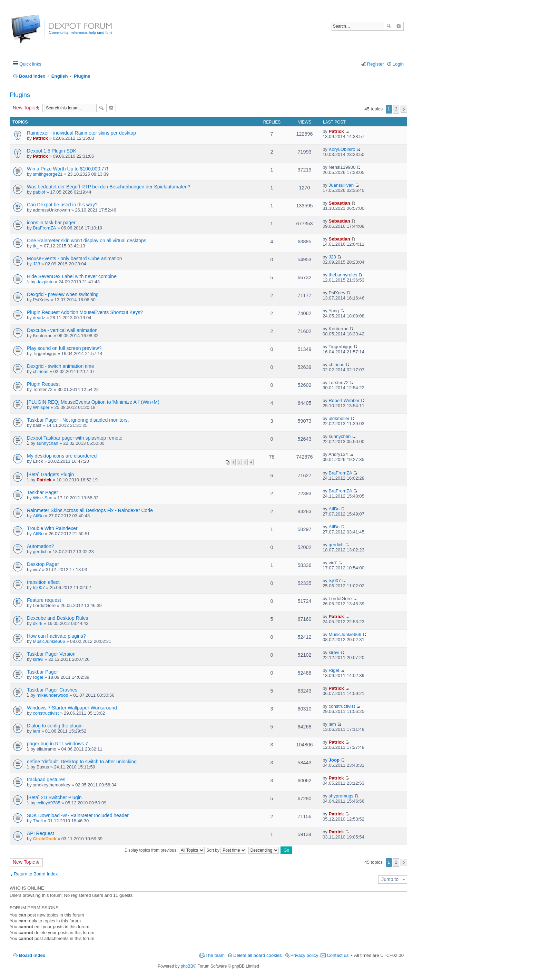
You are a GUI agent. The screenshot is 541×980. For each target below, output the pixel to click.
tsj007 (39, 587)
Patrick (40, 138)
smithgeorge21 (48, 174)
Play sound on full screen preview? (64, 348)
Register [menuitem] (376, 64)
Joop (334, 760)
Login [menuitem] (398, 64)
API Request (41, 833)
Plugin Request (43, 384)
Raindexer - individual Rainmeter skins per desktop (81, 133)
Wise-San (42, 498)
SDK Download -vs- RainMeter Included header (78, 815)
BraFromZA (44, 228)
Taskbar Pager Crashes (52, 690)
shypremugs (341, 796)
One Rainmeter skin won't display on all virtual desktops (87, 241)
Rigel (38, 677)
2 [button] (396, 109)
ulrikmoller (339, 418)
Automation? (41, 546)
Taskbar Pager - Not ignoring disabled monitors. (78, 420)
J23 (36, 264)
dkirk (37, 623)
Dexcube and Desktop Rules (57, 618)
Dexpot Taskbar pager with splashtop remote (75, 438)
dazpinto (45, 282)
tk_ (36, 246)
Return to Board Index (36, 874)
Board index (32, 955)
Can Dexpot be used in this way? (62, 205)
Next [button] (404, 109)
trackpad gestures (46, 780)
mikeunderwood (52, 695)
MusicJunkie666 (49, 641)
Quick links (30, 64)
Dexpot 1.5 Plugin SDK (52, 151)
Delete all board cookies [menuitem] (258, 955)
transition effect (43, 582)
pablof (39, 192)
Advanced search (399, 26)
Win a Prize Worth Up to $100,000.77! (68, 169)
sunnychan (47, 443)
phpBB (187, 966)
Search (389, 26)
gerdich (40, 552)
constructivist (46, 713)
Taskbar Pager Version (51, 654)
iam (36, 731)
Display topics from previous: (165, 850)
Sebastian (340, 203)
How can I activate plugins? (56, 636)
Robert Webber (344, 400)
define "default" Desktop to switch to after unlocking (82, 762)
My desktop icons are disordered (62, 456)
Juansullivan (341, 185)
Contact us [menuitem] (338, 955)
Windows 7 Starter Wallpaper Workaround (72, 708)
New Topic (24, 108)
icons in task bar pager (51, 223)
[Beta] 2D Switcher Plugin (54, 797)
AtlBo (38, 516)
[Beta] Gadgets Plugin (50, 474)
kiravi (38, 659)
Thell (38, 821)
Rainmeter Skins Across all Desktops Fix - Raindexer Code (90, 510)
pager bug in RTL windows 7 (57, 744)
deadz (39, 318)
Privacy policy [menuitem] (304, 955)
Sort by (226, 850)
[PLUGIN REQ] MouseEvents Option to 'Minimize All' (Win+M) (93, 402)
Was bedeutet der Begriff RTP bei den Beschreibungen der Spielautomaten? (109, 187)
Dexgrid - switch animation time (61, 366)
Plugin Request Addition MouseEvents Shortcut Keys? (85, 312)
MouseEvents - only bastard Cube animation (74, 258)
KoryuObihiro (342, 149)
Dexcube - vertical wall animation (62, 330)
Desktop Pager (43, 564)
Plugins (20, 95)
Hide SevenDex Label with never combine (72, 276)
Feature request (44, 600)
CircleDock (45, 839)
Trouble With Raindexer (52, 528)
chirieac (41, 371)
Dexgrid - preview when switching (63, 294)
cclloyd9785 (48, 803)
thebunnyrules (343, 275)
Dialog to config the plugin (55, 726)
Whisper (41, 407)
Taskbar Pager (42, 492)
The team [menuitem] (215, 955)
